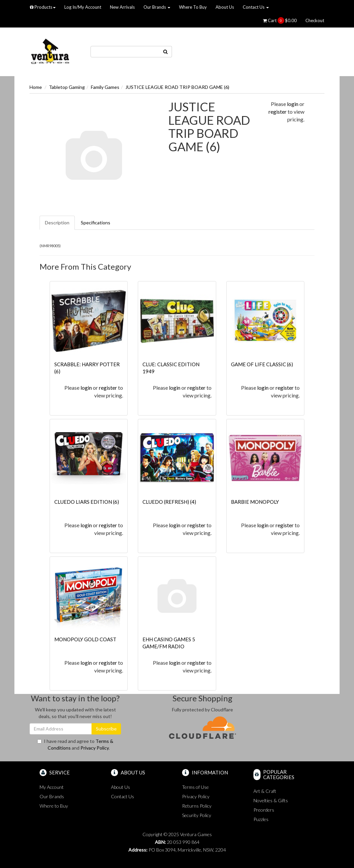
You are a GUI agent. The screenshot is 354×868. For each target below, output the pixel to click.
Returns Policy (197, 806)
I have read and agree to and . (75, 744)
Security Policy (197, 815)
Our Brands (157, 7)
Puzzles (261, 819)
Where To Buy (193, 7)
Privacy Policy (95, 748)
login (293, 104)
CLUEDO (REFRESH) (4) (169, 502)
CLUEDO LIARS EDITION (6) (87, 502)
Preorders (264, 810)
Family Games (105, 87)
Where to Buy (54, 806)
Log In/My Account (83, 7)
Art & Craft (265, 791)
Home (36, 87)
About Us (225, 7)
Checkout (315, 20)
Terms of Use (195, 787)
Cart (280, 20)
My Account (52, 787)
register (278, 112)
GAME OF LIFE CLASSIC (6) (262, 364)
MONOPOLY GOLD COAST (85, 639)
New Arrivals (122, 7)
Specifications (96, 223)
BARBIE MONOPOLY (255, 502)
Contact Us (256, 7)
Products (43, 7)
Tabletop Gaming (67, 87)
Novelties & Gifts (271, 800)
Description (57, 223)
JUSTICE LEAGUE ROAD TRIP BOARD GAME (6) (177, 87)
